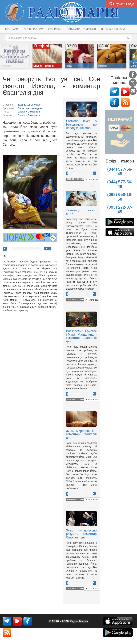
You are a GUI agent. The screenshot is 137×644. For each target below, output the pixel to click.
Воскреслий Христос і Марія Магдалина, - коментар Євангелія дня (81, 336)
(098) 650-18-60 (120, 197)
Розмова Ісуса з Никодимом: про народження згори (81, 125)
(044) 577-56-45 (120, 171)
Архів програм (33, 29)
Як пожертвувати (113, 29)
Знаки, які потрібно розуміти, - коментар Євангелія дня (81, 534)
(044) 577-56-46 (120, 184)
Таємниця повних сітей (81, 212)
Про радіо (55, 29)
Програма (12, 29)
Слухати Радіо (122, 4)
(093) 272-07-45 (120, 209)
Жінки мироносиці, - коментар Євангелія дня (81, 434)
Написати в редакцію (81, 29)
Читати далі (92, 179)
